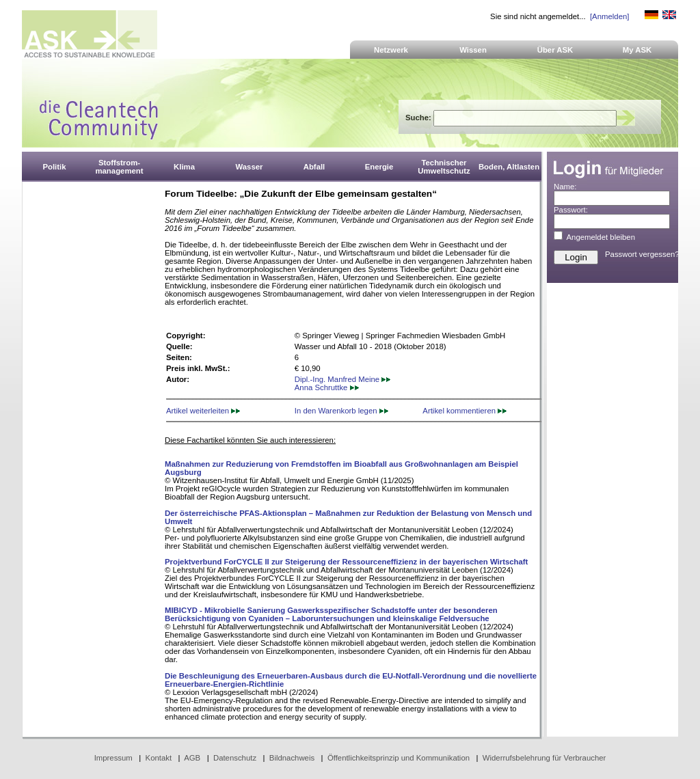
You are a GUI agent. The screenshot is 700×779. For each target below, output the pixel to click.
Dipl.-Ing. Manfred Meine (343, 379)
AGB (192, 758)
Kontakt (159, 758)
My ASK (637, 50)
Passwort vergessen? (642, 254)
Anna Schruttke (327, 387)
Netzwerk (391, 50)
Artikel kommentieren (465, 411)
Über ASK (555, 50)
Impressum (113, 758)
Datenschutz (235, 758)
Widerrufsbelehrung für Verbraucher (544, 758)
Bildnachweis (292, 758)
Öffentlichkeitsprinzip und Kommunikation (399, 758)
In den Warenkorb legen (341, 411)
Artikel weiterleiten (203, 411)
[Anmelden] (609, 16)
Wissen (473, 50)
